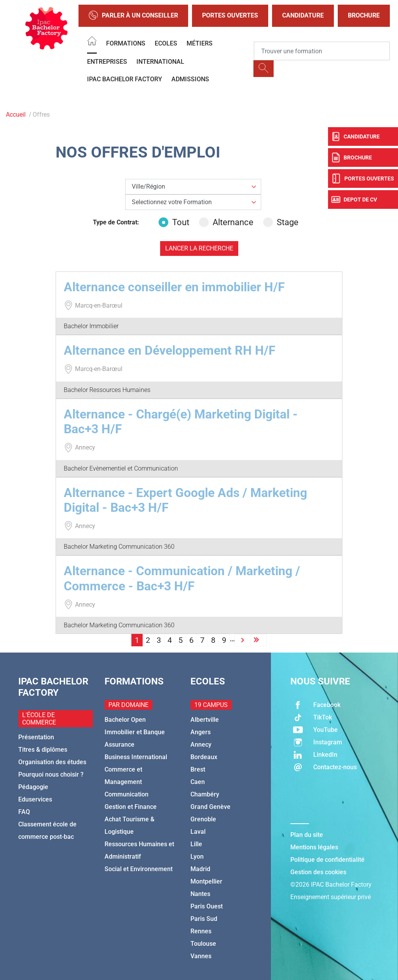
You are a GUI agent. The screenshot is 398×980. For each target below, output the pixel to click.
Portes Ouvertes (230, 15)
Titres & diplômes (43, 750)
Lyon (197, 857)
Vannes (201, 956)
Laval (198, 832)
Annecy (201, 745)
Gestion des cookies (318, 872)
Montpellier (206, 881)
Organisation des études (52, 762)
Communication (127, 794)
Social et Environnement (139, 869)
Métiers (200, 43)
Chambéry (205, 794)
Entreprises (107, 62)
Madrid (200, 869)
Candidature (303, 15)
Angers (201, 732)
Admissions (190, 79)
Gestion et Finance (131, 807)
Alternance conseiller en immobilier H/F (174, 287)
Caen (198, 782)
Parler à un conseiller (133, 16)
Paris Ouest (207, 906)
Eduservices (35, 799)
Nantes (200, 894)
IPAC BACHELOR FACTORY (125, 79)
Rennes (201, 931)
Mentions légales (314, 847)
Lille (196, 844)
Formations (126, 43)
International (160, 62)
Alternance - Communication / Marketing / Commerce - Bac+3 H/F (182, 578)
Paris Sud (204, 919)
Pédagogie (33, 787)
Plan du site (307, 835)
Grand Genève (210, 807)
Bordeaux (204, 757)
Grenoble (203, 819)
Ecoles (166, 43)
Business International (136, 757)
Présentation (36, 737)
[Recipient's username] (322, 51)
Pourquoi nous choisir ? (51, 774)
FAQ (24, 812)
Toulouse (203, 944)
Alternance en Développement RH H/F (170, 350)
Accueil (16, 115)
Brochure (364, 15)
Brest (198, 769)
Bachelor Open (125, 720)
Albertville (205, 720)
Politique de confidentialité (327, 860)
